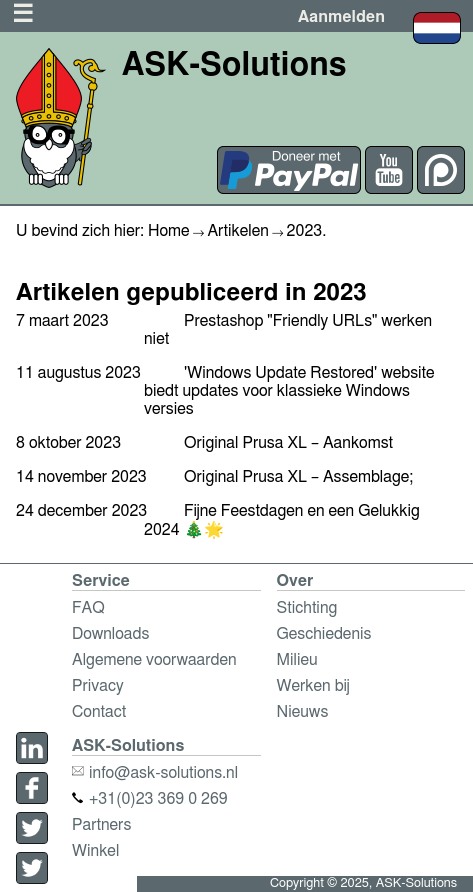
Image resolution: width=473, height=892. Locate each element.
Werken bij (313, 686)
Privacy (98, 686)
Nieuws (303, 712)
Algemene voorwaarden (154, 660)
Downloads (110, 634)
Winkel (95, 851)
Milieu (297, 660)
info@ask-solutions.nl (155, 773)
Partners (101, 825)
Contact (99, 712)
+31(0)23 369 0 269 (150, 799)
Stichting (307, 608)
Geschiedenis (324, 634)
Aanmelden (341, 17)
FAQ (88, 608)
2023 (305, 231)
